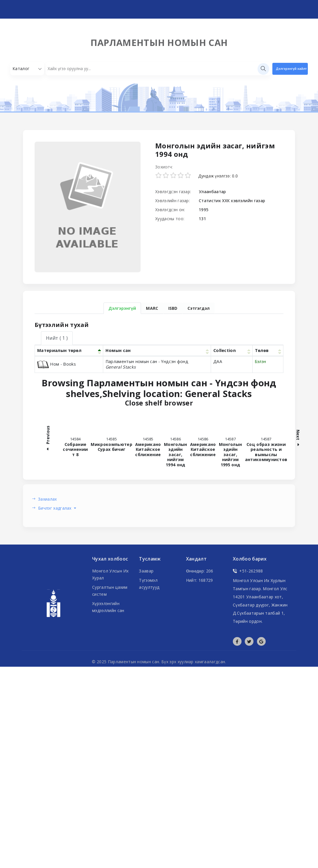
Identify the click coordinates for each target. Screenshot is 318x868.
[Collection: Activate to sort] (232, 351)
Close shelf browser (196, 403)
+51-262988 (248, 571)
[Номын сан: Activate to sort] (157, 351)
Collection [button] (225, 350)
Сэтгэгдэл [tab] (199, 308)
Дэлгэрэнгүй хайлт (291, 69)
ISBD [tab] (173, 308)
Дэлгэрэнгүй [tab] (122, 308)
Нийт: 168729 (200, 580)
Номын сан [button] (118, 350)
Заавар (146, 571)
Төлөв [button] (262, 350)
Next (298, 439)
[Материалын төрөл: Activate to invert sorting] (69, 351)
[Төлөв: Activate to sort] (268, 351)
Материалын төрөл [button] (59, 350)
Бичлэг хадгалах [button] (55, 508)
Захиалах (48, 499)
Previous (48, 439)
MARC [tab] (152, 308)
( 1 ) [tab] (57, 338)
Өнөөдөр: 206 (200, 571)
